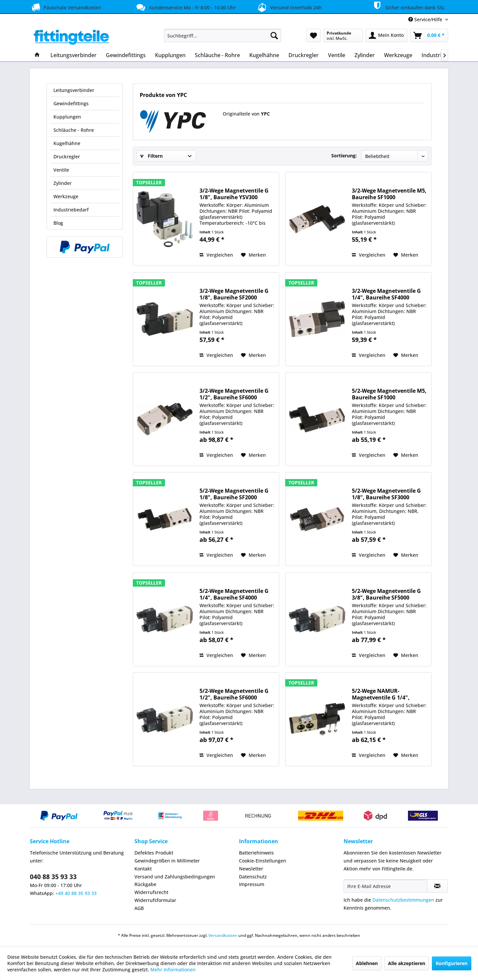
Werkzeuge (66, 196)
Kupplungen (67, 117)
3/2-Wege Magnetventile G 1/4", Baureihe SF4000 (386, 294)
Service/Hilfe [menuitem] (426, 19)
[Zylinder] (365, 55)
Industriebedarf (71, 210)
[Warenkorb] (429, 36)
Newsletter (251, 869)
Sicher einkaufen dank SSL (408, 6)
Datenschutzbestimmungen (403, 900)
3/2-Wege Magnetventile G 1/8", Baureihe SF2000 (234, 294)
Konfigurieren (452, 963)
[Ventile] (337, 55)
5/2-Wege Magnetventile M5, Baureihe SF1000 (389, 394)
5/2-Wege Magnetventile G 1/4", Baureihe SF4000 (234, 594)
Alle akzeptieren (407, 963)
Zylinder (63, 183)
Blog (58, 223)
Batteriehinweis (256, 853)
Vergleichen (216, 255)
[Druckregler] (304, 55)
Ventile (61, 170)
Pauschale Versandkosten (66, 7)
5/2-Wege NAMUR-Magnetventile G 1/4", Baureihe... (381, 694)
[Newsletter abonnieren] (437, 886)
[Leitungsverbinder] (74, 55)
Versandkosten (223, 935)
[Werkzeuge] (398, 55)
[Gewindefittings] (126, 55)
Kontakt (143, 869)
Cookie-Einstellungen (263, 861)
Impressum (252, 884)
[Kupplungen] (170, 55)
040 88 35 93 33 (53, 877)
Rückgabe (145, 884)
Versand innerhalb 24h (288, 7)
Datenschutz (253, 877)
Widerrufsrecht (151, 892)
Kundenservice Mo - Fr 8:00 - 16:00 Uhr (185, 7)
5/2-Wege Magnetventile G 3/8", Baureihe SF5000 (386, 594)
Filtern (151, 156)
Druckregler (67, 157)
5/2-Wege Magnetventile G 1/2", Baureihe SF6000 (234, 694)
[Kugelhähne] (264, 55)
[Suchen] (274, 36)
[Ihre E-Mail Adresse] (385, 886)
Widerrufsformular (155, 900)
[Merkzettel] (314, 36)
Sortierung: (344, 156)
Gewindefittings (71, 103)
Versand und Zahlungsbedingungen (175, 877)
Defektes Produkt (154, 853)
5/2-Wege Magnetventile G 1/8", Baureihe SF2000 (234, 494)
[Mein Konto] (387, 36)
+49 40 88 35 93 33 (76, 893)
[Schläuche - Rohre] (217, 55)
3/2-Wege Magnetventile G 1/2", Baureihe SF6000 (234, 394)
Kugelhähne (67, 143)
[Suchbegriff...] (223, 36)
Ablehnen (367, 963)
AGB (139, 908)
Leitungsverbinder (74, 90)
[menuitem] (223, 36)
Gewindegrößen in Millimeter (167, 861)
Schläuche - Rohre (74, 130)
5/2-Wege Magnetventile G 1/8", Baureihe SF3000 (386, 494)
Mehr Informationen (173, 970)
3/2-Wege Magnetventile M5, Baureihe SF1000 (389, 194)
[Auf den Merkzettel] (253, 255)
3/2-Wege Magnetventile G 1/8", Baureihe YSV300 (234, 194)
